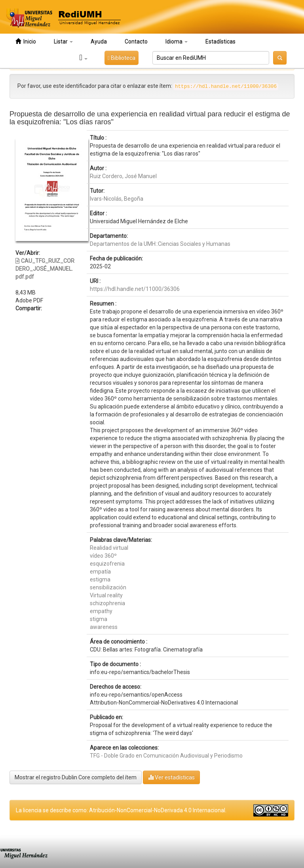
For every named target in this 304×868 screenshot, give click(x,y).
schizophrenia (107, 603)
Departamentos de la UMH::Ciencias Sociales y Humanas (160, 244)
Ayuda (99, 42)
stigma (99, 619)
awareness (104, 627)
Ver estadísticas (171, 777)
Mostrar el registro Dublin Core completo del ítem (76, 777)
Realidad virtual (109, 548)
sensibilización (108, 587)
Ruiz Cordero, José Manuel (123, 176)
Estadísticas (220, 42)
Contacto (136, 42)
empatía (100, 572)
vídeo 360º (103, 556)
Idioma (177, 42)
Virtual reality (106, 595)
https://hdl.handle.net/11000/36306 (135, 289)
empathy (101, 611)
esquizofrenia (107, 564)
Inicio (26, 41)
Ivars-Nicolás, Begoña (117, 199)
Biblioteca (122, 58)
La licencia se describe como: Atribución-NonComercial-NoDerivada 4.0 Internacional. (121, 810)
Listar (63, 42)
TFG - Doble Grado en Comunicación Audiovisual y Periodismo (166, 756)
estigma (100, 579)
